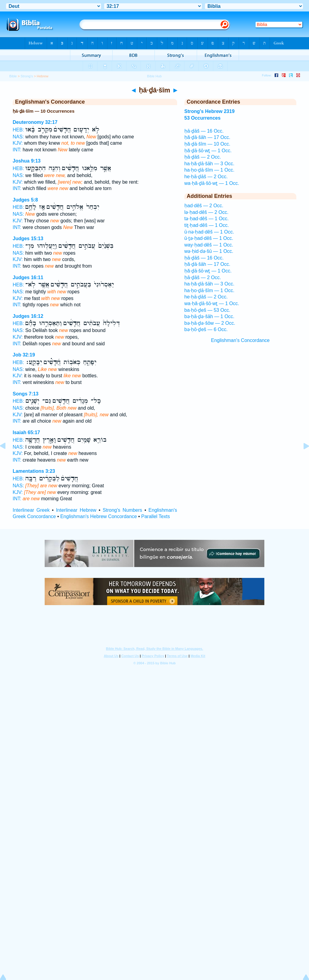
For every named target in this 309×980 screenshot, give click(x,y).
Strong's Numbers (122, 510)
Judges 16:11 (28, 277)
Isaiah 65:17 (26, 432)
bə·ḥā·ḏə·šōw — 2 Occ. (210, 323)
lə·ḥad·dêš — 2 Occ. (206, 212)
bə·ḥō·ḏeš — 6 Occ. (206, 329)
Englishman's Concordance (240, 340)
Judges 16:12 (28, 316)
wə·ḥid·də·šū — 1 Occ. (209, 251)
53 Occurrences (202, 118)
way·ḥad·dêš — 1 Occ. (209, 245)
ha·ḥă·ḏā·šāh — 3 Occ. (209, 164)
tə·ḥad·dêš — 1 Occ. (207, 219)
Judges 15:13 (28, 239)
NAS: (18, 137)
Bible (13, 76)
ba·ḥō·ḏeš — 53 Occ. (207, 310)
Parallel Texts (156, 516)
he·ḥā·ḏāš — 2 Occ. (206, 177)
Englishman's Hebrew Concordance (99, 516)
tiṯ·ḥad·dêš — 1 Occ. (207, 225)
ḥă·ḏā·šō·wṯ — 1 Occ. (208, 151)
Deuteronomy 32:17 (35, 122)
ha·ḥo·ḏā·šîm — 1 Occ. (209, 170)
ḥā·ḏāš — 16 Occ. (204, 131)
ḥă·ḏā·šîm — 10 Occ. (207, 144)
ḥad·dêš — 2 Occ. (204, 206)
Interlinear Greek (31, 510)
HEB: (18, 130)
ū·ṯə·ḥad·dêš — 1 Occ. (209, 238)
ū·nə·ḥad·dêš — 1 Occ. (209, 232)
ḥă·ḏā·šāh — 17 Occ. (207, 137)
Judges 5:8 (25, 200)
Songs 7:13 (25, 394)
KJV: (18, 143)
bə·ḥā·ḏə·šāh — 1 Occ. (209, 316)
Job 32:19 (24, 355)
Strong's (27, 76)
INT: (17, 150)
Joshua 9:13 (27, 161)
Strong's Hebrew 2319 (210, 111)
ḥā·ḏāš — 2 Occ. (203, 157)
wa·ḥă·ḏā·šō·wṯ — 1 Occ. (212, 183)
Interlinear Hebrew (76, 510)
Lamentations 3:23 (34, 471)
